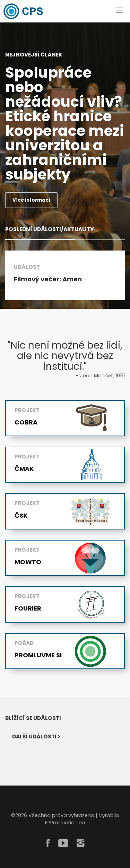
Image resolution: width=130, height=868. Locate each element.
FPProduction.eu (65, 823)
